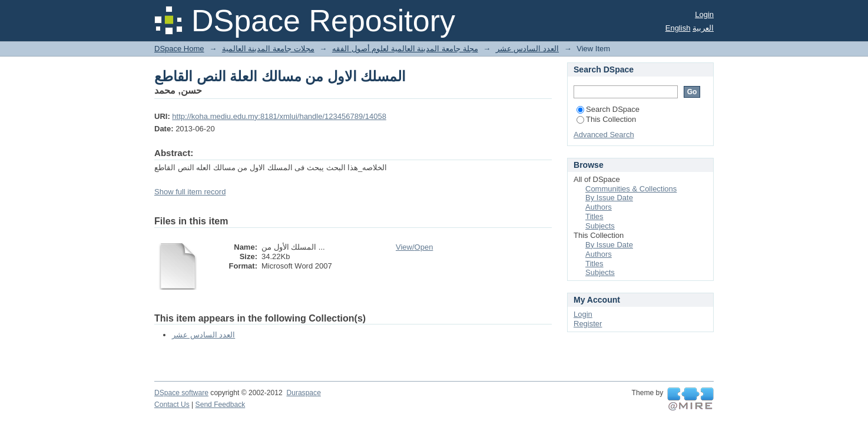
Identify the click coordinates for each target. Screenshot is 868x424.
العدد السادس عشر (527, 49)
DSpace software (181, 393)
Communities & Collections (631, 189)
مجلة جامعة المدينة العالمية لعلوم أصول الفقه (405, 49)
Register (588, 324)
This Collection (606, 119)
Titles (594, 216)
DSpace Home (179, 49)
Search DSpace (608, 109)
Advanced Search (604, 135)
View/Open (414, 247)
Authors (599, 207)
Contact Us (172, 405)
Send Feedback (221, 405)
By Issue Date (609, 198)
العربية (703, 28)
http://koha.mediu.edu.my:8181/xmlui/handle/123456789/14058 (279, 116)
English (678, 28)
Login (704, 14)
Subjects (600, 226)
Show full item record (190, 192)
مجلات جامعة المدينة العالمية (268, 49)
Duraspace (303, 393)
